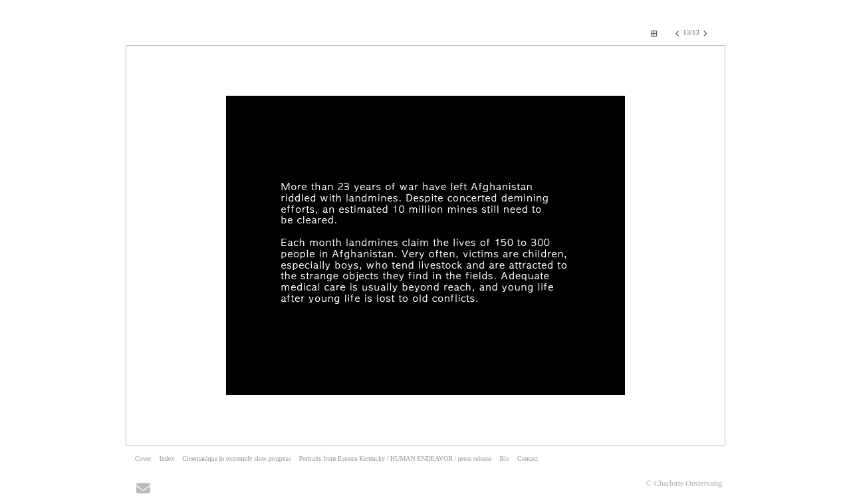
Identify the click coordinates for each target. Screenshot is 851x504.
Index (167, 458)
